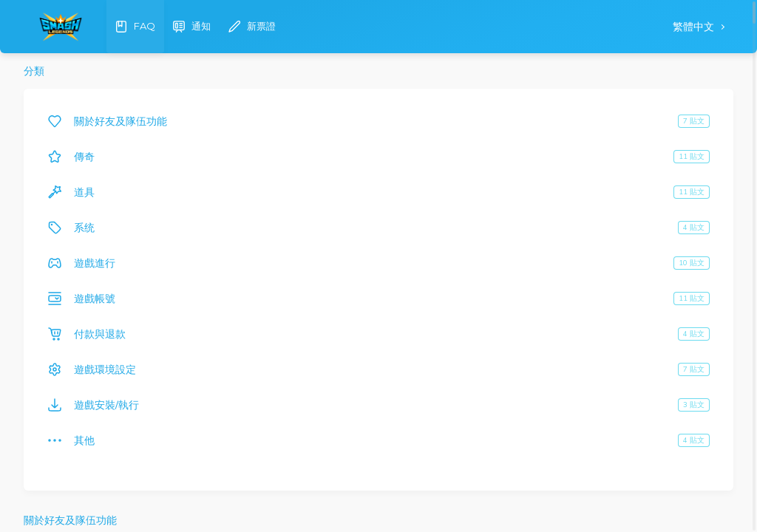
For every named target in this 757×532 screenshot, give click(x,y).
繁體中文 (695, 27)
